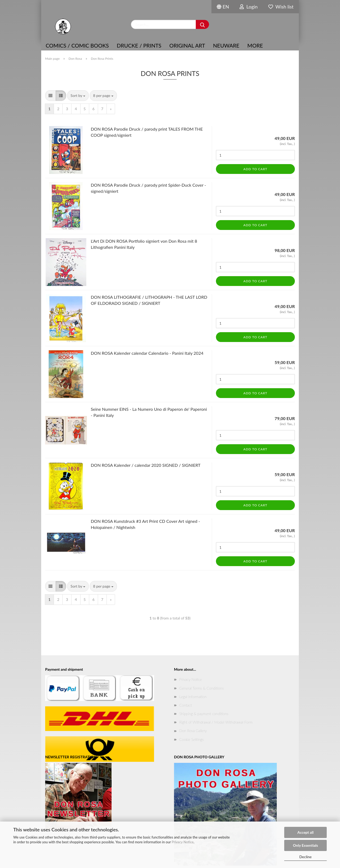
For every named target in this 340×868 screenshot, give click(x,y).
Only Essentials (305, 845)
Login (249, 7)
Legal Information (193, 697)
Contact (186, 705)
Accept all (306, 832)
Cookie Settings (192, 739)
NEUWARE (226, 45)
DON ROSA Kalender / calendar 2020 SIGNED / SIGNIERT (146, 465)
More (255, 45)
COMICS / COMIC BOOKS (77, 45)
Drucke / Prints (139, 45)
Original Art (187, 45)
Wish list (281, 7)
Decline (306, 857)
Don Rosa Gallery (193, 731)
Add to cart (255, 169)
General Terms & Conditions (201, 688)
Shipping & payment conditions (204, 714)
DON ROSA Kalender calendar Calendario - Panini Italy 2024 (147, 353)
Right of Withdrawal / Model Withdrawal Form (216, 722)
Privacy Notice (182, 842)
